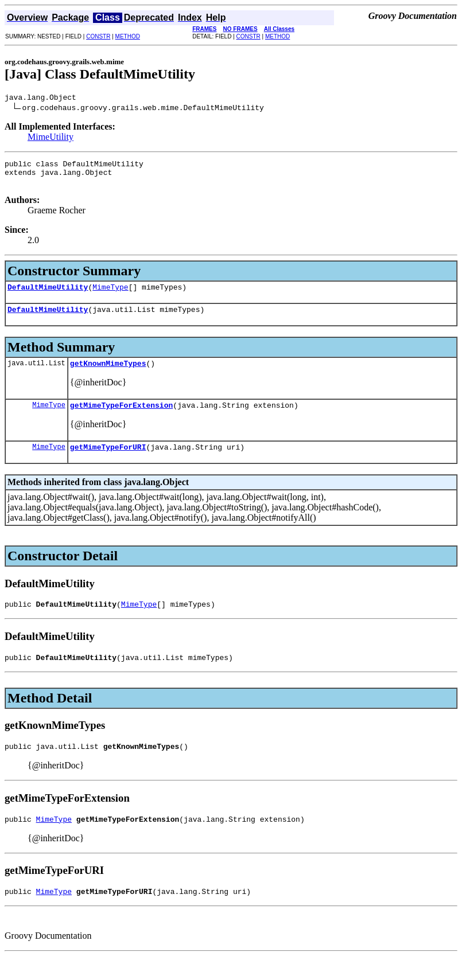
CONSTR (98, 36)
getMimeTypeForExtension (121, 419)
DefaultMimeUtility (48, 295)
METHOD (128, 36)
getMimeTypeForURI (108, 462)
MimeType (110, 295)
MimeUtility (51, 138)
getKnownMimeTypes (108, 375)
